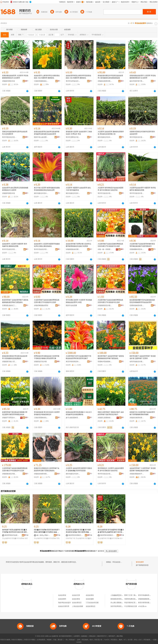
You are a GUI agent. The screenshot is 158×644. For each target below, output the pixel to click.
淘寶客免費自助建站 (131, 599)
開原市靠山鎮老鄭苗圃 (41, 137)
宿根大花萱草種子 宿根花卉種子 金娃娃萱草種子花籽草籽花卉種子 (111, 413)
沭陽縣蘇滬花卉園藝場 (105, 305)
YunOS (107, 640)
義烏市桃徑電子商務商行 (137, 81)
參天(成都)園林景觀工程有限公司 (73, 418)
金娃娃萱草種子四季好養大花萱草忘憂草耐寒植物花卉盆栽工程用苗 (78, 245)
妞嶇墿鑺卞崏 (71, 538)
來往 (136, 640)
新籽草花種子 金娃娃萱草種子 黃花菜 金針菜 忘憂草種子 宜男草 (143, 357)
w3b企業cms (142, 606)
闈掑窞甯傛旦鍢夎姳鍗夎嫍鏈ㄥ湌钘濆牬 (12, 535)
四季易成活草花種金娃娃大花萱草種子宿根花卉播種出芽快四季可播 (47, 357)
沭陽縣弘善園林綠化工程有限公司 (105, 418)
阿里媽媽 (85, 640)
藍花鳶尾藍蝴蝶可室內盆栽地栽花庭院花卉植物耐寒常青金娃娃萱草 (142, 301)
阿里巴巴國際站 (17, 640)
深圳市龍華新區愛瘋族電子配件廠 (122, 606)
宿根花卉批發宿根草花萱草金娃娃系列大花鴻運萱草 (15, 133)
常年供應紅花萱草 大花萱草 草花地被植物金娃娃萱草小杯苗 (79, 301)
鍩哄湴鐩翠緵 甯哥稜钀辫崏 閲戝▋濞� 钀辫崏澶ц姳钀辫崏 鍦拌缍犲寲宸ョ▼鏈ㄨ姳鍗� (111, 531)
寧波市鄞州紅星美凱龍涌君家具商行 (137, 603)
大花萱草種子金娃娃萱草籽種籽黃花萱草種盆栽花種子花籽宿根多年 (142, 245)
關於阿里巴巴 (102, 636)
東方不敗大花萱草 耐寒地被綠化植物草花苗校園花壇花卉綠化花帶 (47, 189)
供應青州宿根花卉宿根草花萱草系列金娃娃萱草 (142, 133)
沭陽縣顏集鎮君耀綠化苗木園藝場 (73, 249)
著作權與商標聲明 (65, 636)
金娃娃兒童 (76, 595)
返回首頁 (101, 551)
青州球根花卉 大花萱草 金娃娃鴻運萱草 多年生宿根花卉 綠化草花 (111, 469)
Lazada (79, 642)
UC (125, 640)
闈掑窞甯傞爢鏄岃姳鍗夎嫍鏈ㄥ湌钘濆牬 (76, 535)
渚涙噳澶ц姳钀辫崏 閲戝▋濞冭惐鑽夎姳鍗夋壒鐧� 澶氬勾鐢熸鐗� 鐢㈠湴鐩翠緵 (78, 531)
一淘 (66, 640)
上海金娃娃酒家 (78, 606)
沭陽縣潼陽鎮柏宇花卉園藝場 (137, 474)
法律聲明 (76, 636)
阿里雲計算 (98, 640)
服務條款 (84, 636)
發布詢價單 (140, 562)
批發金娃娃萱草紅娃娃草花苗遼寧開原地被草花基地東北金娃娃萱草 (47, 133)
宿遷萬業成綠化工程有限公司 (9, 305)
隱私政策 (92, 636)
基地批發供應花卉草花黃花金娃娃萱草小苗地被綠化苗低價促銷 (15, 357)
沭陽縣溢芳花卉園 (40, 362)
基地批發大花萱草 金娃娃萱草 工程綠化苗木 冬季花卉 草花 (79, 133)
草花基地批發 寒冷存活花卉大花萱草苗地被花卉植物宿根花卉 (47, 413)
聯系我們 (112, 636)
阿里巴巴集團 (5, 640)
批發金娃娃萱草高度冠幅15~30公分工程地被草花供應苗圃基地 (79, 413)
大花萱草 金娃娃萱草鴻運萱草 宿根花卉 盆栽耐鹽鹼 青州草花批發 (79, 469)
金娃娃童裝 (62, 595)
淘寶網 (49, 640)
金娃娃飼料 (62, 599)
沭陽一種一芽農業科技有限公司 (105, 249)
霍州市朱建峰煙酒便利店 (147, 595)
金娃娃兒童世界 (64, 606)
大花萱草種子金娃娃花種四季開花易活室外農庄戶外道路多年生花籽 (110, 245)
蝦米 (91, 640)
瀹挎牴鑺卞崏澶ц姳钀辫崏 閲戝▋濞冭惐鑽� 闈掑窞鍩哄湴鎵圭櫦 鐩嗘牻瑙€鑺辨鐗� (15, 531)
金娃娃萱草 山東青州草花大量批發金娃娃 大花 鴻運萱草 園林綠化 (47, 77)
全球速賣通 (41, 640)
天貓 (55, 640)
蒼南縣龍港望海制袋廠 (118, 599)
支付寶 (130, 640)
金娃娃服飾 (90, 599)
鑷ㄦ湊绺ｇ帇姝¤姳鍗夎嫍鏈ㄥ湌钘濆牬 (44, 535)
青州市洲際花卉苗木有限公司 (73, 137)
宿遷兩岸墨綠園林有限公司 (105, 362)
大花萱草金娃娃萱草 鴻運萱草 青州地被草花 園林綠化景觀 (143, 189)
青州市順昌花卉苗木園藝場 (9, 137)
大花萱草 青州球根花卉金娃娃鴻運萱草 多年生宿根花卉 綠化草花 (111, 189)
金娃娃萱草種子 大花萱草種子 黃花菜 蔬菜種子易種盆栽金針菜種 (143, 469)
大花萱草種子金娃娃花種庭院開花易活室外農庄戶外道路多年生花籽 (15, 469)
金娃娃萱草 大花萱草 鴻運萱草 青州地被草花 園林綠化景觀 (15, 245)
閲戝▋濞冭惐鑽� (18, 538)
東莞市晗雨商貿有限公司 (73, 362)
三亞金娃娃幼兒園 (92, 603)
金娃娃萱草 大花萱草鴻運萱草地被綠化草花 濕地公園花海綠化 (47, 245)
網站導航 (120, 636)
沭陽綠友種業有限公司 (105, 81)
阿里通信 (114, 640)
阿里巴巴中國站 (30, 640)
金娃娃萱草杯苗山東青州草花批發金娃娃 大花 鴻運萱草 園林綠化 (78, 77)
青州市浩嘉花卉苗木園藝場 (105, 193)
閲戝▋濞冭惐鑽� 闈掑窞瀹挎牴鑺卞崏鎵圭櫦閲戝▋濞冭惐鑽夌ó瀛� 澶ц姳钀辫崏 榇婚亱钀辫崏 (47, 531)
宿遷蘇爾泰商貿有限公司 (137, 249)
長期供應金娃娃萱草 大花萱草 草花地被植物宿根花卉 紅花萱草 (15, 77)
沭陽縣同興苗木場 (8, 81)
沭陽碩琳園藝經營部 (41, 305)
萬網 (120, 640)
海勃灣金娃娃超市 (65, 603)
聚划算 (60, 640)
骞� (26, 535)
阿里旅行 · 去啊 (75, 640)
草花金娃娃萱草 (118, 562)
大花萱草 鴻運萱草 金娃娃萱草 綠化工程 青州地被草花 (78, 189)
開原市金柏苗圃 (71, 305)
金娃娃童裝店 (77, 603)
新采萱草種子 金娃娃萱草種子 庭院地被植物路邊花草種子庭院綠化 (15, 301)
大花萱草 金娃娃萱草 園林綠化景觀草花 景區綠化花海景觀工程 (111, 133)
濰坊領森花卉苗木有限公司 (105, 137)
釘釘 (140, 640)
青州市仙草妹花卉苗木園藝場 (73, 81)
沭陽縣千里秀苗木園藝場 (9, 418)
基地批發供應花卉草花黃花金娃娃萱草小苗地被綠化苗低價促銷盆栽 (110, 77)
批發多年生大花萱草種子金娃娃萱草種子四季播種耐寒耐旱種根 (142, 413)
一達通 (154, 640)
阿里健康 (147, 640)
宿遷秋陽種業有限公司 (137, 305)
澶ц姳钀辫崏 (7, 538)
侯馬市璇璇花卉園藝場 (137, 362)
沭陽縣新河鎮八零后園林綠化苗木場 (9, 362)
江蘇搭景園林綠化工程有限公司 (41, 81)
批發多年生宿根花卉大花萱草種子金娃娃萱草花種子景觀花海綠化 (47, 469)
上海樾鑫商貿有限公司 (118, 595)
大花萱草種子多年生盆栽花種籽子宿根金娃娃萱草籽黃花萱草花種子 (78, 357)
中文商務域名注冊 (131, 606)
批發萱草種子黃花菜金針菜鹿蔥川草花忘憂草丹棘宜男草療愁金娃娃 (15, 413)
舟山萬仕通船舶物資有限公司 (121, 603)
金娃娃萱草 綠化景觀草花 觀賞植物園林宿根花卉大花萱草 (15, 189)
